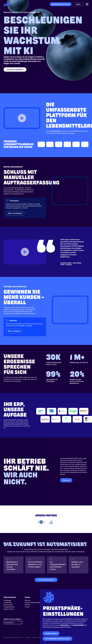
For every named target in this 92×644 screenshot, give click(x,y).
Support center (9, 609)
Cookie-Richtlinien (78, 625)
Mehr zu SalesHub (14, 331)
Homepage (7, 600)
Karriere (27, 605)
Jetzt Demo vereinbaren (15, 70)
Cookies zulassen (51, 633)
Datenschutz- (65, 625)
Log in (78, 4)
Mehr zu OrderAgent (15, 213)
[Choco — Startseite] (8, 4)
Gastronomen (8, 605)
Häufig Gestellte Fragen (33, 603)
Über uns (66, 480)
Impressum (28, 638)
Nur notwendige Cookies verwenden (57, 639)
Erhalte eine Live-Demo (61, 4)
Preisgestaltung (9, 607)
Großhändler (8, 603)
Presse (27, 607)
